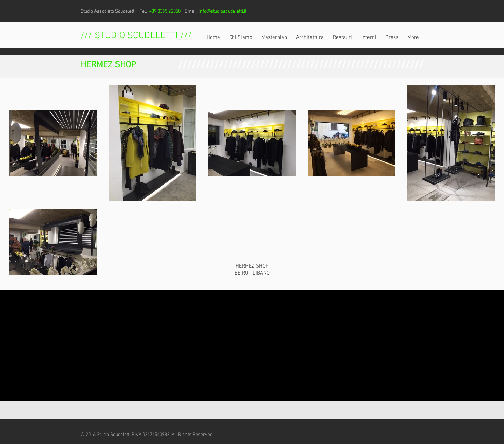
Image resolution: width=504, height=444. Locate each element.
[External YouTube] (252, 345)
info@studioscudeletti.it (223, 11)
